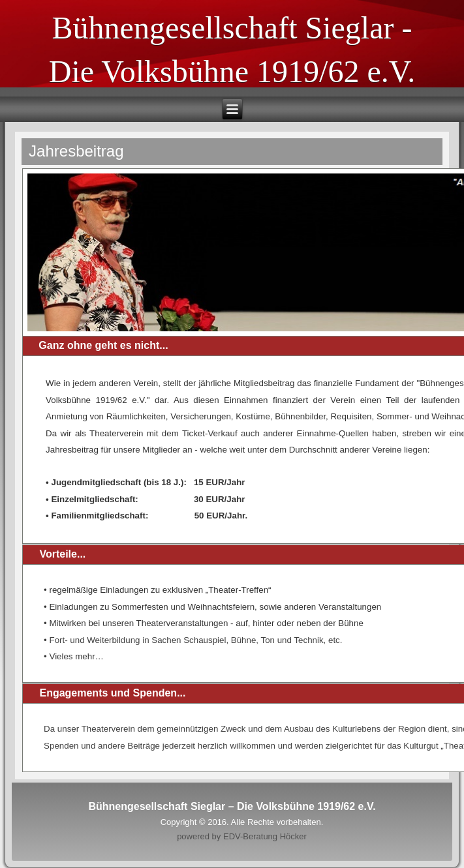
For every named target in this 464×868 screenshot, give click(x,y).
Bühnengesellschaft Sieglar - (232, 28)
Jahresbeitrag (76, 151)
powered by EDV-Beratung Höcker (242, 836)
